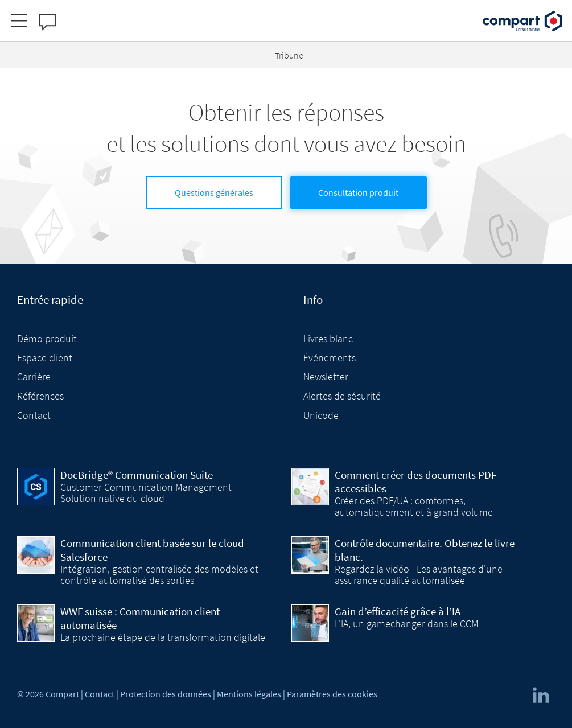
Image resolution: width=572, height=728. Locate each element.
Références (40, 396)
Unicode (321, 415)
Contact (34, 415)
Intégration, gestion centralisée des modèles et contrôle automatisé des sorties (159, 575)
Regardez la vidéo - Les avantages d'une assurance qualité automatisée (419, 575)
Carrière (34, 377)
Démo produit (47, 338)
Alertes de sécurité (342, 396)
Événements (330, 358)
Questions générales (214, 192)
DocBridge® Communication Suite (137, 475)
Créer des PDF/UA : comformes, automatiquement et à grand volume (414, 506)
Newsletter (326, 377)
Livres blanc (328, 338)
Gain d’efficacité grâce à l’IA (398, 611)
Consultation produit (358, 192)
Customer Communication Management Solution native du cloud (146, 493)
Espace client (45, 358)
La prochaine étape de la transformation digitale (163, 637)
